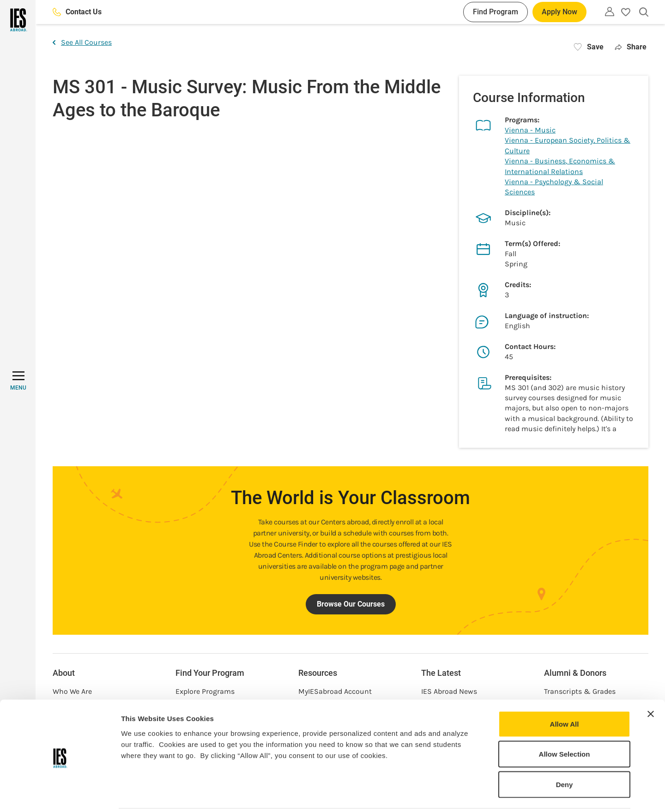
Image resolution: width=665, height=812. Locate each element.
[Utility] (610, 12)
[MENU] (18, 381)
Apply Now (559, 12)
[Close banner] (651, 681)
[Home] (18, 20)
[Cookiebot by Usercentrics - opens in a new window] (60, 794)
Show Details (485, 794)
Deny (565, 751)
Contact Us (77, 12)
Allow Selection (565, 721)
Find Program (496, 12)
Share (631, 47)
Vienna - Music (530, 130)
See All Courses (82, 42)
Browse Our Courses (351, 604)
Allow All (565, 691)
